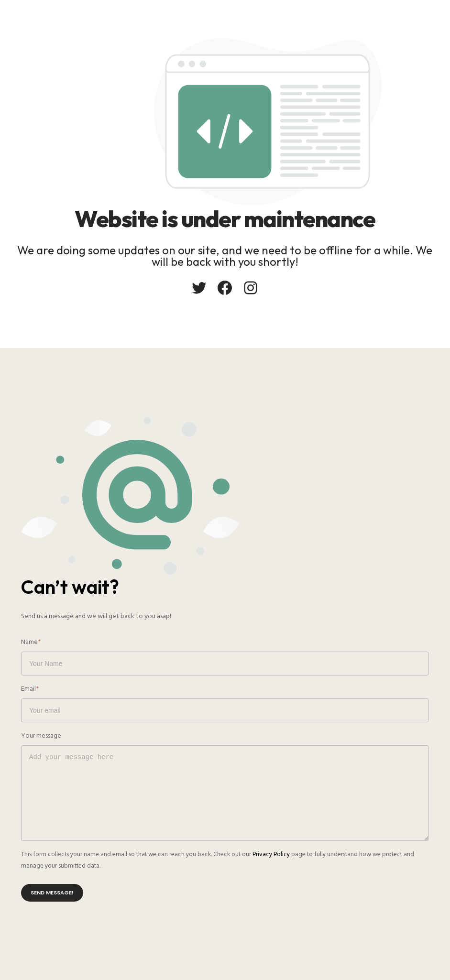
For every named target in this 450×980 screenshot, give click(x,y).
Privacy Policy (271, 854)
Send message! (52, 893)
